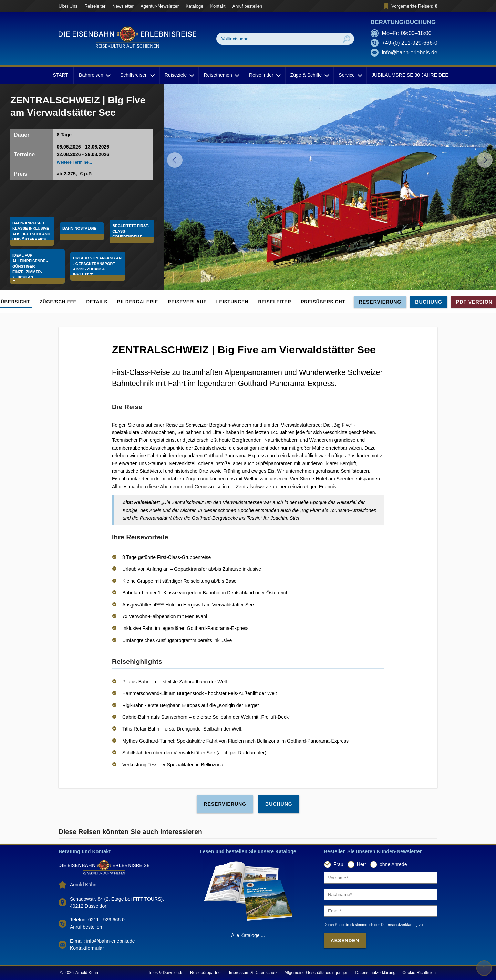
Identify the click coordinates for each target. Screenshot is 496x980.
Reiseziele (179, 75)
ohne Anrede (393, 865)
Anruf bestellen (247, 6)
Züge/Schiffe (58, 302)
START (60, 75)
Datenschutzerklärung (376, 973)
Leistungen (232, 302)
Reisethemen (221, 75)
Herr (361, 865)
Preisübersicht (323, 302)
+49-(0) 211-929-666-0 (410, 43)
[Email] (381, 911)
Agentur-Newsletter (160, 6)
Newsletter (123, 6)
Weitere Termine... (74, 162)
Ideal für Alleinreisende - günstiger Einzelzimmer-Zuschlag (44, 265)
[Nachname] (381, 894)
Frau (338, 865)
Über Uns (68, 6)
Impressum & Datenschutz (253, 973)
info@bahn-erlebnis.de (410, 53)
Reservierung (380, 302)
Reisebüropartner (206, 973)
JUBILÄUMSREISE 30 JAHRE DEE (410, 75)
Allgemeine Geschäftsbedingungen (316, 973)
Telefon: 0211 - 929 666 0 (97, 920)
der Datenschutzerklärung (396, 925)
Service (350, 75)
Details (97, 302)
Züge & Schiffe (309, 75)
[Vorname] (381, 878)
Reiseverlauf (187, 302)
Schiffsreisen (137, 75)
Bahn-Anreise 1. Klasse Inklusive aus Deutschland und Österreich (31, 225)
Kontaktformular (87, 948)
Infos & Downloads (166, 973)
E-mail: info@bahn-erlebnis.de (102, 941)
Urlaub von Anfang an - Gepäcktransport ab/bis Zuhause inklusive (117, 265)
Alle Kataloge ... (248, 935)
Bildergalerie (138, 302)
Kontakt (218, 6)
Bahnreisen (94, 75)
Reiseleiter (95, 6)
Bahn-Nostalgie (81, 222)
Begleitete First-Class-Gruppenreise (129, 225)
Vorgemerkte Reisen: (410, 6)
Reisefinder (264, 75)
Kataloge (194, 6)
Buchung (429, 302)
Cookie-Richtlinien (419, 973)
